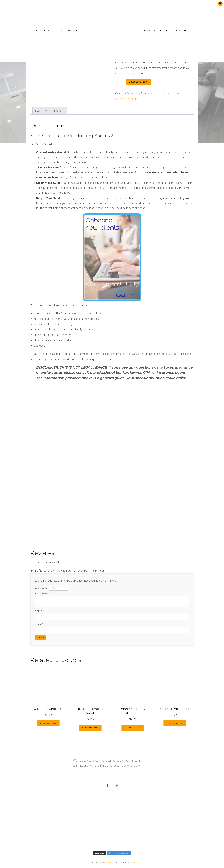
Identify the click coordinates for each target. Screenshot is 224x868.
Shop (164, 31)
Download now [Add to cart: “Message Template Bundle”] (90, 728)
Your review (42, 593)
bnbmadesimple (107, 862)
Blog (57, 31)
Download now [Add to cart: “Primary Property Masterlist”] (133, 728)
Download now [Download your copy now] (175, 723)
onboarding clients (126, 99)
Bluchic (135, 862)
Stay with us (179, 31)
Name (39, 611)
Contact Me (74, 31)
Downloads (134, 93)
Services (148, 31)
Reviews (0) (59, 111)
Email (39, 624)
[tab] (42, 111)
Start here (40, 31)
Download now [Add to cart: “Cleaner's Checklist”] (48, 723)
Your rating (42, 588)
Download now (138, 82)
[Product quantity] (120, 82)
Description (42, 111)
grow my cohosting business (164, 93)
